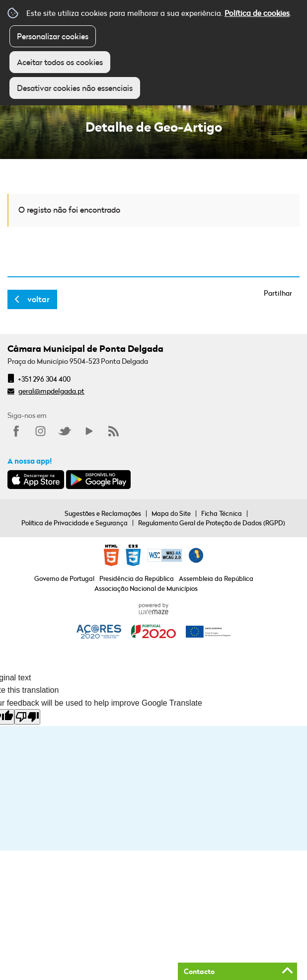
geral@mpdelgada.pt (51, 391)
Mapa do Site (171, 513)
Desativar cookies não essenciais (75, 88)
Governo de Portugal (64, 578)
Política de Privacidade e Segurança (75, 523)
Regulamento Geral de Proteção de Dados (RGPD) (212, 523)
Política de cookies (257, 13)
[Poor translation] (27, 717)
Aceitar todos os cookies (60, 62)
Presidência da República (137, 578)
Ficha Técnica (222, 513)
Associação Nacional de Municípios (146, 588)
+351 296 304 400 (44, 379)
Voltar (38, 299)
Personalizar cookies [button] (53, 36)
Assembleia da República (216, 578)
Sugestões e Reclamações (103, 513)
